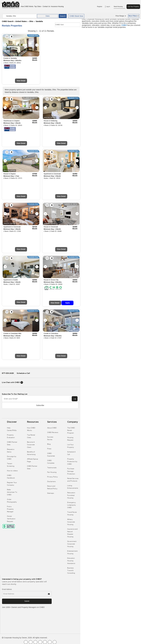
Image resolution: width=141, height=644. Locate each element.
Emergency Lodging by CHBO (72, 505)
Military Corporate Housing (71, 522)
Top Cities (38, 6)
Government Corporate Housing (72, 544)
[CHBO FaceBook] (26, 642)
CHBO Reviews (53, 432)
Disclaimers (51, 482)
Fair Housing (52, 472)
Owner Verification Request (11, 519)
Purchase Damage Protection (71, 471)
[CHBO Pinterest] (50, 642)
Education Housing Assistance (71, 561)
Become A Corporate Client (31, 445)
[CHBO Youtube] (31, 642)
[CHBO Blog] (35, 642)
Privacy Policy (52, 477)
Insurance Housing (57, 6)
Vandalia (39, 21)
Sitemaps (51, 493)
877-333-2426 (8, 373)
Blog (49, 444)
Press (49, 449)
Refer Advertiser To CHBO (12, 492)
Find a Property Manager (10, 509)
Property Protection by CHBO (72, 462)
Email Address (7, 589)
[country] (20, 16)
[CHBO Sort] (68, 25)
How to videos (12, 471)
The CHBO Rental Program (71, 430)
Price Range (121, 16)
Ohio (31, 21)
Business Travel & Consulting (71, 571)
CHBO (124, 25)
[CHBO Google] (55, 642)
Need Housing (119, 7)
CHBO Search (8, 21)
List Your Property (133, 6)
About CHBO (52, 428)
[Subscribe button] (75, 399)
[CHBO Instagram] (40, 642)
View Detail (21, 81)
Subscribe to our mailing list (15, 394)
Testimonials (52, 468)
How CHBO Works (27, 6)
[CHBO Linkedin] (45, 642)
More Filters (134, 16)
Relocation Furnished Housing (71, 495)
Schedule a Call (23, 373)
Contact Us (46, 6)
